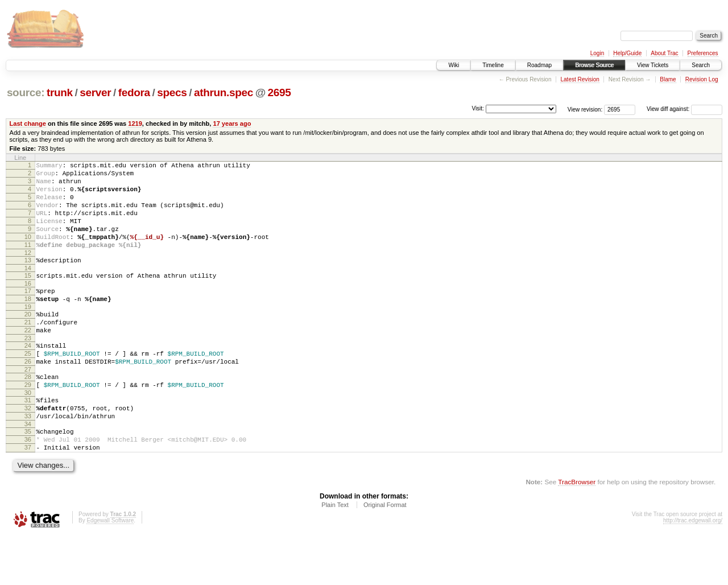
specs (172, 92)
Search (701, 65)
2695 (280, 92)
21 (28, 349)
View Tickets (653, 65)
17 (28, 313)
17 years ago (232, 123)
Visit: (478, 108)
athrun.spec (224, 92)
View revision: (585, 109)
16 (28, 306)
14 (28, 289)
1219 (135, 123)
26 (28, 396)
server (95, 92)
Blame (668, 79)
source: (26, 92)
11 (28, 262)
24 (28, 376)
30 (28, 432)
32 (28, 449)
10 (28, 252)
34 (28, 468)
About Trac (664, 53)
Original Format (385, 554)
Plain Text (335, 554)
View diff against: (684, 109)
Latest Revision (580, 79)
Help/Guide (627, 53)
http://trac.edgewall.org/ (693, 570)
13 (28, 279)
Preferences (703, 53)
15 (28, 296)
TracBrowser (577, 531)
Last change (28, 123)
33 (28, 459)
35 (28, 476)
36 (28, 485)
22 (28, 359)
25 (28, 386)
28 (28, 413)
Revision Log (702, 79)
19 (28, 332)
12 (28, 271)
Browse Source (594, 65)
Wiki (454, 65)
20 (28, 340)
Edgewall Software (110, 570)
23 (28, 369)
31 (28, 439)
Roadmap (539, 65)
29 (28, 422)
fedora (134, 92)
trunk (60, 92)
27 (28, 405)
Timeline (493, 65)
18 (28, 323)
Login (597, 53)
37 (28, 495)
